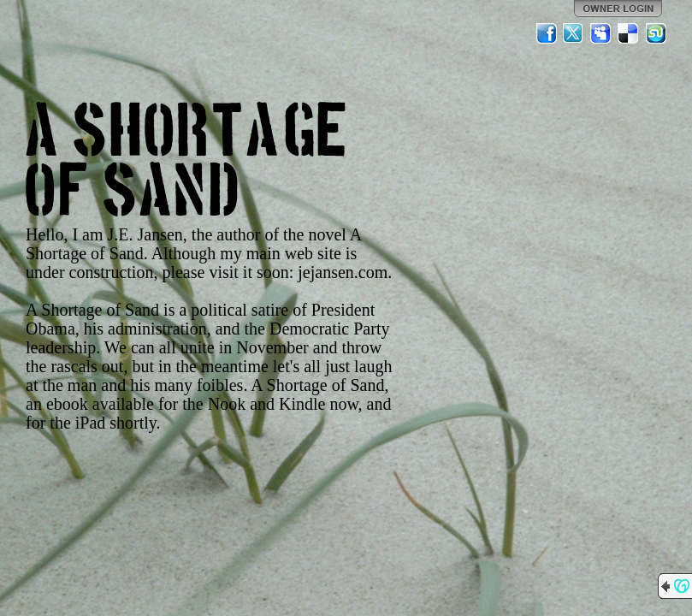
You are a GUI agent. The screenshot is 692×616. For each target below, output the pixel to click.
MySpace (601, 33)
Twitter (574, 33)
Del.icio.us (629, 33)
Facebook (547, 33)
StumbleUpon (656, 33)
